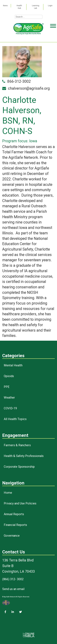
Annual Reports (14, 514)
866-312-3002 (19, 81)
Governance (12, 536)
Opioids (9, 376)
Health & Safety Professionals (24, 456)
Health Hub (19, 7)
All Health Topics (15, 419)
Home (8, 493)
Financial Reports (15, 525)
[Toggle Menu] (53, 37)
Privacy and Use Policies (20, 503)
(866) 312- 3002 (13, 579)
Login (50, 6)
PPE (7, 387)
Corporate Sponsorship (19, 467)
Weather (9, 398)
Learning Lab (36, 7)
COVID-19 (10, 408)
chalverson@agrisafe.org (29, 88)
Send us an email (13, 589)
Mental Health (13, 365)
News (5, 6)
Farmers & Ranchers (17, 445)
